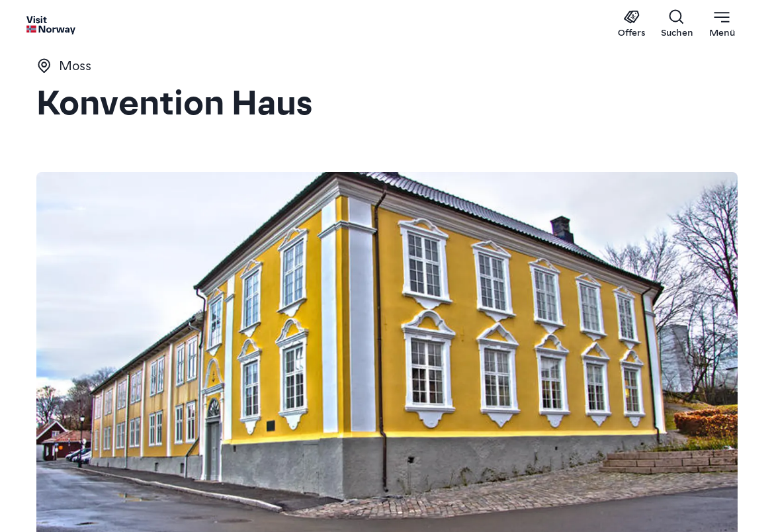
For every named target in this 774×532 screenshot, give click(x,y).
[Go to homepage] (51, 24)
